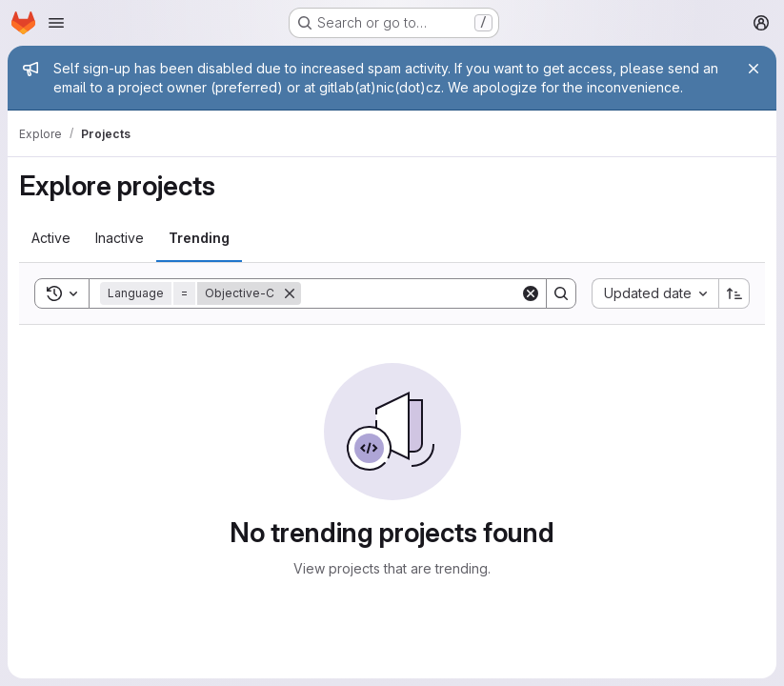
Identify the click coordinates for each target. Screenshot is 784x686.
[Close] (754, 69)
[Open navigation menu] (56, 23)
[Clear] (531, 293)
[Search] (419, 293)
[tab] (51, 238)
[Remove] (290, 293)
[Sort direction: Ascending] (734, 293)
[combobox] (655, 293)
